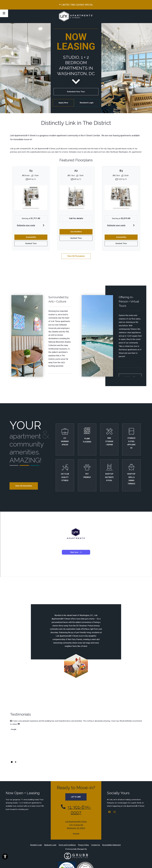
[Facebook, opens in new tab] (109, 787)
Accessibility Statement (111, 820)
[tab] (12, 737)
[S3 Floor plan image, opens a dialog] (31, 198)
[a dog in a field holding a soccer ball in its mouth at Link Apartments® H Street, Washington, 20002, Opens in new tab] (76, 666)
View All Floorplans (76, 256)
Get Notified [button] (82, 231)
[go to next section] (76, 82)
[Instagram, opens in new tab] (114, 787)
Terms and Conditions (67, 820)
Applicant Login (50, 820)
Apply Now (66, 102)
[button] (76, 5)
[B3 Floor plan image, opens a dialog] (121, 198)
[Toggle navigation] (4, 13)
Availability (34, 237)
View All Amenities (24, 486)
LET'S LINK (76, 772)
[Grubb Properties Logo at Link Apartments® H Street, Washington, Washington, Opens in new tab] (76, 831)
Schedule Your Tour (76, 92)
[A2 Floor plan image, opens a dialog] (76, 198)
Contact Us (96, 820)
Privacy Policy (83, 820)
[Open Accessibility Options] (5, 857)
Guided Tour (34, 243)
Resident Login (90, 102)
